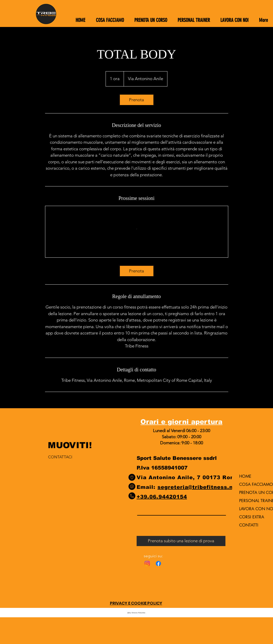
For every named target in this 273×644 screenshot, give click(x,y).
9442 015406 (218, 497)
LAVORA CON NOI (252, 509)
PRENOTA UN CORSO (252, 493)
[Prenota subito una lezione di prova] (181, 541)
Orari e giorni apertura (181, 422)
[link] (137, 100)
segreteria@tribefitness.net (198, 487)
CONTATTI (249, 525)
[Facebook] (158, 563)
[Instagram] (147, 563)
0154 (194, 497)
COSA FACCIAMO (252, 484)
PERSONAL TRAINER (252, 501)
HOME (245, 476)
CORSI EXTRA (252, 517)
